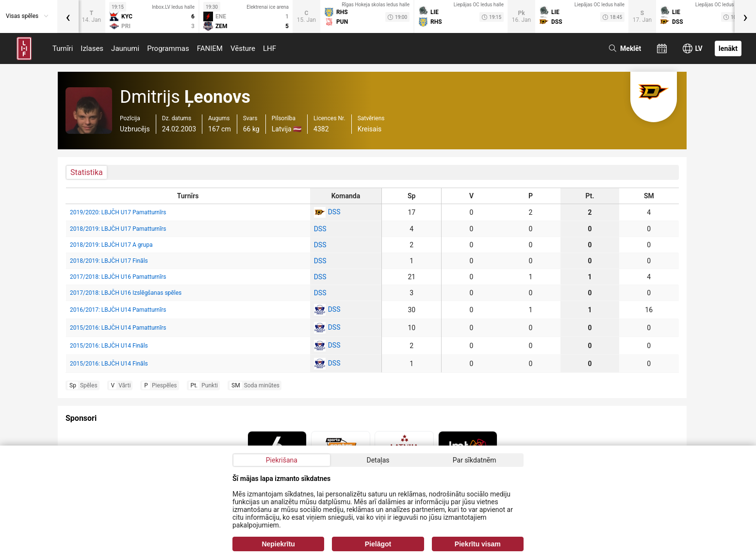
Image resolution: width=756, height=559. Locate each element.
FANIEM (210, 48)
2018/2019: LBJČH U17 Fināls (109, 261)
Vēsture (243, 48)
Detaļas (378, 460)
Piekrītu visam (478, 544)
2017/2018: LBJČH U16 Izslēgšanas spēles (126, 293)
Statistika (87, 172)
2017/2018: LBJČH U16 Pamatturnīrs (118, 277)
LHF (270, 48)
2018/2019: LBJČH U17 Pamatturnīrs (118, 229)
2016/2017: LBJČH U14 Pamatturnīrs (118, 310)
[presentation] (68, 16)
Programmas (168, 48)
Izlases (92, 48)
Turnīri (63, 48)
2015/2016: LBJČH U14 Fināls (109, 346)
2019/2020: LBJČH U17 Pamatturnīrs (118, 212)
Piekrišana (282, 460)
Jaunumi (125, 48)
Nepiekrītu (278, 544)
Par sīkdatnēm (475, 460)
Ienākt (728, 48)
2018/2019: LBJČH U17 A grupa (111, 245)
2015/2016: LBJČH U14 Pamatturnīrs (118, 328)
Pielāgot (378, 544)
